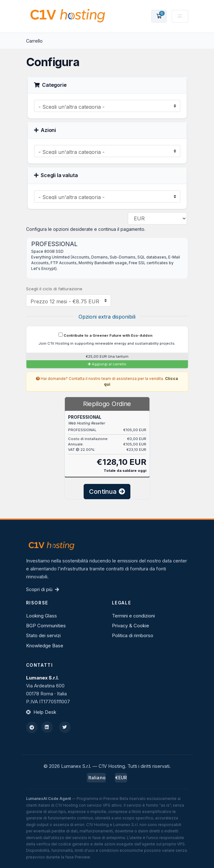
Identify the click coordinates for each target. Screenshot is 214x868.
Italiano (96, 778)
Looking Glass (41, 616)
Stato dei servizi (43, 636)
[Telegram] (32, 727)
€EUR (121, 778)
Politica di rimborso (133, 636)
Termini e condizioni (133, 616)
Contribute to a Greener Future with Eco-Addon (105, 335)
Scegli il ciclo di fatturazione (54, 289)
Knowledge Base (45, 646)
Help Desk (45, 712)
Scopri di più (43, 589)
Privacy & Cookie (131, 626)
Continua (107, 492)
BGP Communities (46, 626)
